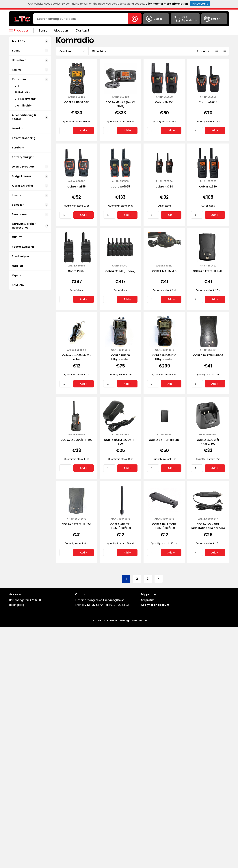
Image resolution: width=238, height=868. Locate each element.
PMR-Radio (22, 92)
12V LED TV (30, 41)
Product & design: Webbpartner (129, 620)
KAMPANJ (18, 285)
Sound (30, 51)
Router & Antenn (23, 247)
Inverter (30, 195)
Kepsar (17, 275)
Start (43, 30)
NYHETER (17, 266)
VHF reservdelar (25, 99)
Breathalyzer (21, 256)
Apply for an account (155, 605)
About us (61, 30)
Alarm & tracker (30, 186)
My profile (148, 600)
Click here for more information (167, 4)
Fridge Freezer (30, 176)
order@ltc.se (93, 600)
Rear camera (30, 214)
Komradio (30, 79)
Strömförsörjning (24, 138)
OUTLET (17, 237)
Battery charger (23, 157)
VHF (17, 86)
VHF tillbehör (23, 106)
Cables (30, 70)
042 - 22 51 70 (94, 605)
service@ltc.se (115, 600)
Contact (82, 30)
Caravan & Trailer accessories (30, 226)
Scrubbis (18, 148)
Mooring (18, 128)
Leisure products (30, 167)
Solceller (30, 205)
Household (30, 60)
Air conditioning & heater (30, 117)
